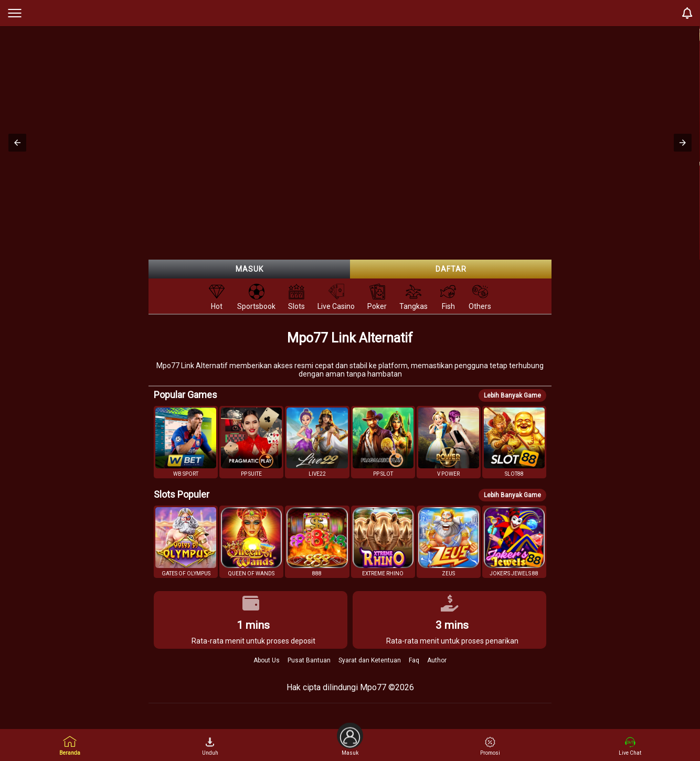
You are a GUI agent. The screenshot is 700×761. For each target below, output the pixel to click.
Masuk (250, 269)
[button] (17, 143)
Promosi (490, 746)
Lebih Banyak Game (512, 395)
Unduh (210, 746)
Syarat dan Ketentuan (370, 660)
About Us (267, 660)
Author (437, 660)
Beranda (70, 746)
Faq (414, 660)
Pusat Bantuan (309, 660)
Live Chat (630, 746)
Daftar (451, 269)
